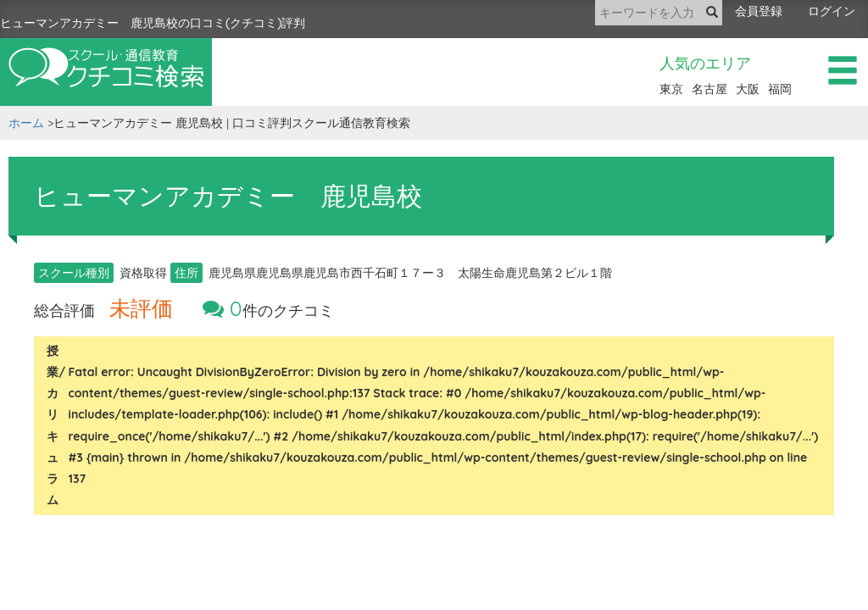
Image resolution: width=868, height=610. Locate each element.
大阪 (748, 89)
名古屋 (709, 89)
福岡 (780, 89)
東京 (671, 89)
